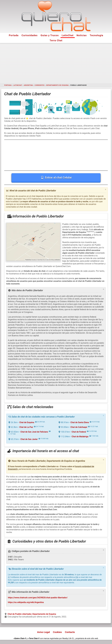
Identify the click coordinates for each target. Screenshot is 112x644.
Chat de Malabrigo (80, 437)
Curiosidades (30, 35)
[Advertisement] (56, 63)
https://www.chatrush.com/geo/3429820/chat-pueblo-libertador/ (38, 598)
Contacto (70, 632)
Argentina (28, 85)
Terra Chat (56, 40)
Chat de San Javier (29, 439)
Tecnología (96, 35)
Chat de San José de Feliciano (34, 432)
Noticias (82, 35)
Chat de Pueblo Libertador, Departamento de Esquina (32, 614)
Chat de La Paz (26, 427)
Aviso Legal (43, 632)
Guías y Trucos (50, 35)
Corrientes (40, 85)
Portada (14, 35)
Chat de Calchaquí (79, 427)
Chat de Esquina (27, 422)
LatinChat (68, 35)
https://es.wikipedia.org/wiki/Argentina (26, 602)
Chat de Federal (79, 432)
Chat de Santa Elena (80, 422)
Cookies (57, 632)
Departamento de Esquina (57, 85)
